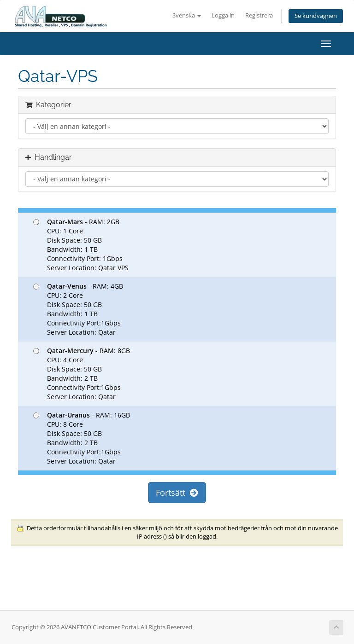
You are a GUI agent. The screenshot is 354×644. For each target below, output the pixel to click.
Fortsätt (177, 493)
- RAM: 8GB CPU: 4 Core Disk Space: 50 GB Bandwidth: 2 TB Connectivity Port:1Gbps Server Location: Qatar (82, 374)
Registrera (259, 15)
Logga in (223, 15)
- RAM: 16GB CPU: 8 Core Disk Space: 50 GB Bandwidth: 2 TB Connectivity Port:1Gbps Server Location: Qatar (82, 438)
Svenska (187, 15)
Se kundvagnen (316, 16)
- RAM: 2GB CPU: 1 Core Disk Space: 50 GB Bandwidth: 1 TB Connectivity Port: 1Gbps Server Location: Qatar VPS (81, 245)
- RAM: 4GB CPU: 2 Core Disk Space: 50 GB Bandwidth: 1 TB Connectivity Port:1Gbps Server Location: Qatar (78, 309)
